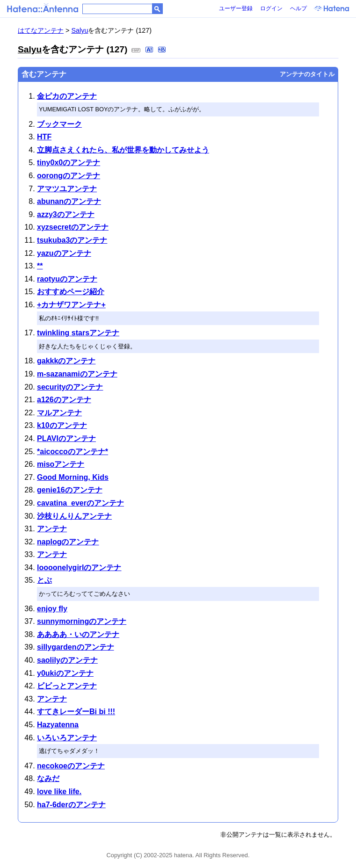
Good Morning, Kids (73, 477)
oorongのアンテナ (69, 176)
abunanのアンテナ (69, 201)
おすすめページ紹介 (71, 292)
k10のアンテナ (62, 425)
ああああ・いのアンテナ (78, 634)
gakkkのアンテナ (66, 361)
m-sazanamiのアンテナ (77, 374)
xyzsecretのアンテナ (73, 227)
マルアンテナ (59, 413)
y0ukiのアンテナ (65, 673)
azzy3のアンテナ (66, 214)
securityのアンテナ (70, 387)
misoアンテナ (61, 464)
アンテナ (52, 529)
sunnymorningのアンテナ (82, 621)
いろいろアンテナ (67, 738)
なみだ (48, 778)
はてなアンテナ (41, 30)
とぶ (44, 580)
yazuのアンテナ (64, 253)
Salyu (80, 30)
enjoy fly (52, 609)
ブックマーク (59, 124)
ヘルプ (298, 8)
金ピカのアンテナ (67, 96)
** (40, 266)
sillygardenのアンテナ (75, 647)
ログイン (271, 8)
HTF (44, 137)
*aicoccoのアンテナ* (73, 452)
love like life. (59, 792)
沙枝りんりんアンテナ (74, 516)
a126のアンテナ (64, 400)
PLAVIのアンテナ (66, 438)
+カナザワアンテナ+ (71, 305)
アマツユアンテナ (67, 189)
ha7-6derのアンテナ (71, 805)
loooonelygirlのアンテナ (79, 568)
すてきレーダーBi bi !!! (76, 712)
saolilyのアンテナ (67, 660)
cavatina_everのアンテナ (80, 503)
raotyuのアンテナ (67, 279)
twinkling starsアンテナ (78, 333)
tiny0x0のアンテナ (69, 163)
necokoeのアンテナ (71, 766)
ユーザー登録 (236, 8)
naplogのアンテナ (68, 542)
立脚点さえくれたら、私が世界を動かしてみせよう (123, 150)
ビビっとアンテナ (67, 686)
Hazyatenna (58, 725)
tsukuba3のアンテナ (72, 240)
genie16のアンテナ (70, 490)
